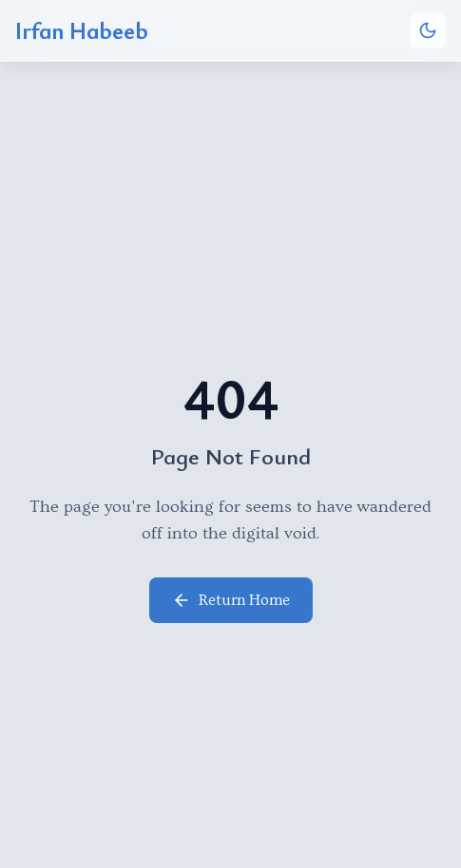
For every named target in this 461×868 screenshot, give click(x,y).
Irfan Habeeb (82, 30)
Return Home (231, 600)
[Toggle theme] (428, 30)
